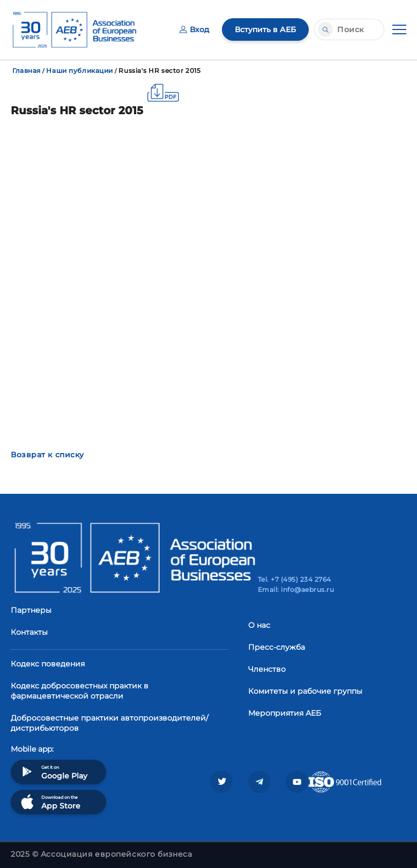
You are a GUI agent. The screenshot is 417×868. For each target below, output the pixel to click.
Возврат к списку (47, 455)
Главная (27, 71)
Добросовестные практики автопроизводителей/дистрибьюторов (110, 723)
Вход (194, 29)
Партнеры (31, 610)
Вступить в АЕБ (265, 29)
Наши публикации (79, 71)
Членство (267, 669)
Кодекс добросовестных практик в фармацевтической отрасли (80, 691)
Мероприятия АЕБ (285, 713)
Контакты (29, 632)
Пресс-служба (277, 647)
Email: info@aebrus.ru (296, 589)
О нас (259, 625)
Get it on (53, 772)
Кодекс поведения (48, 664)
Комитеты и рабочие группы (305, 691)
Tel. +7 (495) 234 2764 (295, 579)
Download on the (50, 802)
